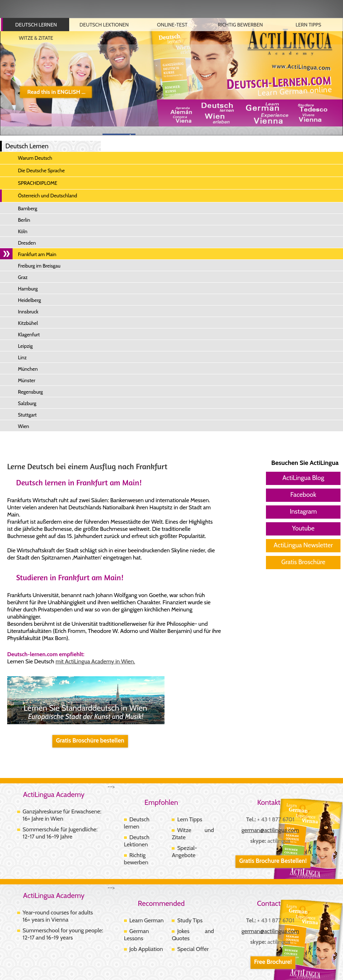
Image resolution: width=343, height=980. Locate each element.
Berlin (24, 220)
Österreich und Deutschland (47, 196)
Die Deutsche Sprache (41, 170)
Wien (23, 426)
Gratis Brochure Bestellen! (273, 861)
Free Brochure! (273, 962)
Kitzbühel (28, 323)
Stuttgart (27, 415)
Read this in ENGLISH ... (56, 92)
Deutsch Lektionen (104, 25)
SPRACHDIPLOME (38, 183)
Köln (23, 231)
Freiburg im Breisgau (39, 266)
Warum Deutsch (35, 158)
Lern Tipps (308, 25)
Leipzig (25, 346)
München (28, 369)
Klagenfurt (29, 335)
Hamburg (28, 289)
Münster (27, 380)
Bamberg (28, 208)
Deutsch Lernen (36, 25)
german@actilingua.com (270, 830)
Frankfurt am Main (37, 254)
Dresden (27, 243)
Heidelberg (29, 300)
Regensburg (30, 392)
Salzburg (27, 403)
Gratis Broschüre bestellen (90, 740)
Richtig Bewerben (240, 25)
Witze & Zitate (36, 38)
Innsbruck (28, 312)
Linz (22, 357)
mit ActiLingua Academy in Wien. (95, 661)
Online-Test (172, 25)
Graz (23, 277)
